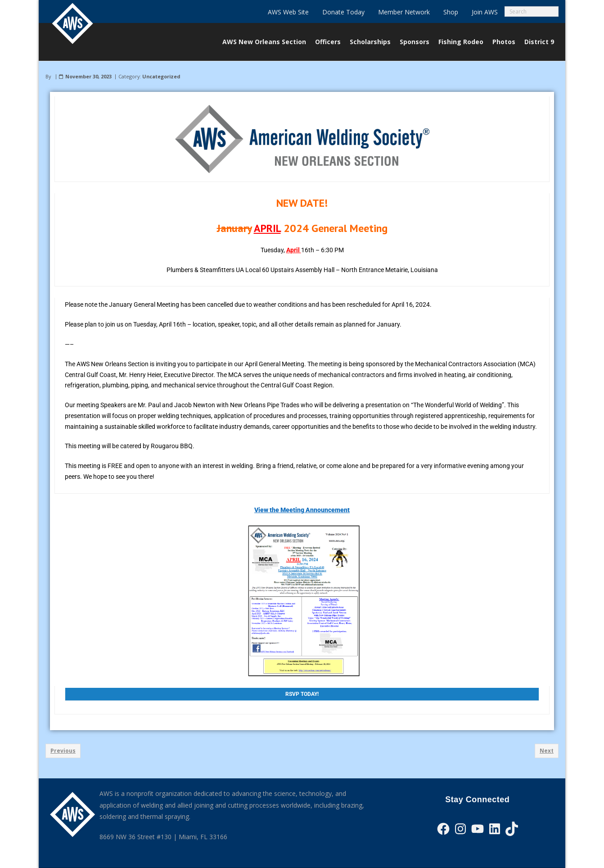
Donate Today (343, 12)
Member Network (404, 12)
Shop (451, 12)
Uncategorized (161, 76)
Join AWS (485, 12)
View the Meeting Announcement (302, 510)
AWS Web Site (288, 12)
